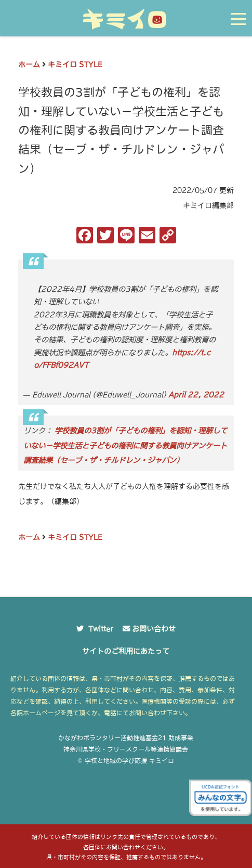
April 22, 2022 (196, 395)
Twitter (101, 629)
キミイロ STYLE (75, 64)
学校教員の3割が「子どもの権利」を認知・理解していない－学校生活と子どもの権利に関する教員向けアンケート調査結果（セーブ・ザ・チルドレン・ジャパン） (125, 446)
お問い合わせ (154, 629)
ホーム (29, 64)
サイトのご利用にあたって (126, 651)
